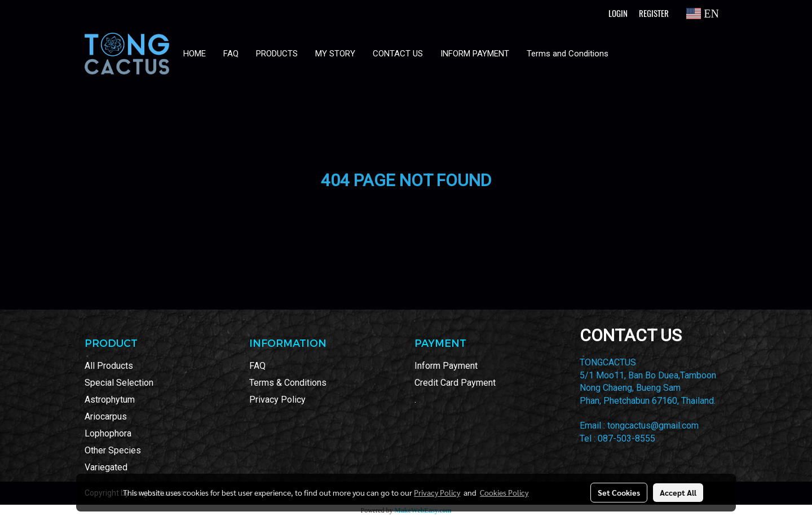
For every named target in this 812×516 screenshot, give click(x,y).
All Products (109, 366)
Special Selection (119, 383)
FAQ (231, 54)
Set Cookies (619, 492)
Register (654, 14)
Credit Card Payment (455, 383)
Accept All (678, 492)
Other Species (113, 450)
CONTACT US (398, 54)
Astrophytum (110, 400)
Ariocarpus (106, 416)
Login (618, 14)
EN (703, 14)
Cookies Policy (504, 492)
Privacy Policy (277, 400)
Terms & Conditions (288, 383)
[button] (628, 54)
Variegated (106, 467)
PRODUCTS (277, 54)
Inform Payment (446, 366)
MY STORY (335, 54)
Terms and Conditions (568, 54)
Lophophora (108, 433)
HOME (195, 54)
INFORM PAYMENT (475, 54)
